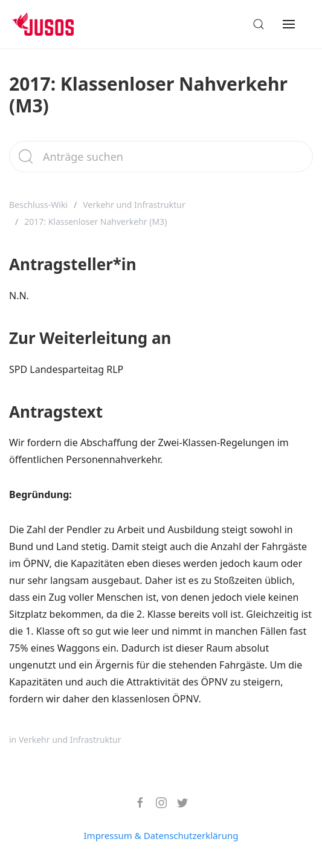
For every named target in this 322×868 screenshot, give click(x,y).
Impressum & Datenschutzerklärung (161, 835)
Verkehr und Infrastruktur (134, 205)
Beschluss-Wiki (38, 205)
